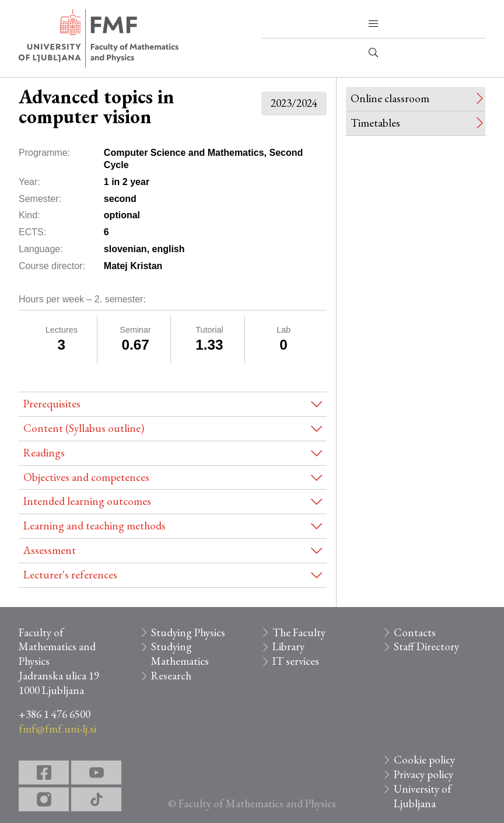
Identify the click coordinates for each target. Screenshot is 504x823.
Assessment (50, 550)
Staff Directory (426, 646)
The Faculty (299, 632)
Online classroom (390, 98)
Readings (44, 453)
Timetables (375, 123)
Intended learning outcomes (87, 501)
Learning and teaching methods (94, 526)
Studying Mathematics (180, 654)
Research (171, 676)
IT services (296, 661)
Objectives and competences (86, 477)
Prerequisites (52, 404)
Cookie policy (424, 760)
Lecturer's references (70, 575)
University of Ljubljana (423, 796)
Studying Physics (188, 632)
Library (288, 646)
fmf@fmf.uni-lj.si (57, 729)
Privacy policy (423, 774)
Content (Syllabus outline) (84, 428)
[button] (373, 24)
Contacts (415, 632)
